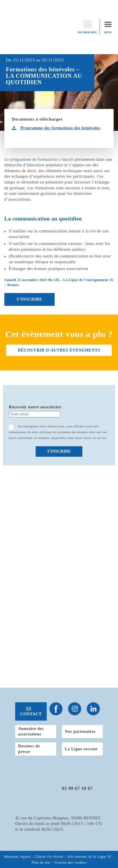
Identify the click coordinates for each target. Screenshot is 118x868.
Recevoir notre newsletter (35, 407)
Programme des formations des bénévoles (60, 128)
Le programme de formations (31, 159)
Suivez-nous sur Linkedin (93, 709)
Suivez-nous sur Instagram (75, 709)
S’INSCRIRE (29, 299)
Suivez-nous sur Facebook (56, 709)
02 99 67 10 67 (77, 788)
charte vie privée (94, 438)
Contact (31, 714)
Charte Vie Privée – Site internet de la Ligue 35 (73, 857)
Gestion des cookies (71, 862)
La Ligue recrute (81, 749)
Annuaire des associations (31, 732)
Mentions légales (17, 857)
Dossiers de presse (29, 749)
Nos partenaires (80, 732)
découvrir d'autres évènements (59, 350)
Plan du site (41, 862)
